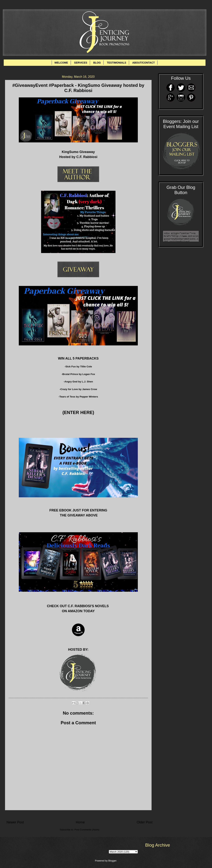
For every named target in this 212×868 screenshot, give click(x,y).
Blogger (112, 861)
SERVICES (81, 63)
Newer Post (15, 822)
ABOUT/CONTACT (143, 63)
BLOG (97, 63)
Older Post (145, 822)
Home (80, 822)
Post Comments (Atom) (87, 830)
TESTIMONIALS (116, 63)
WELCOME (61, 63)
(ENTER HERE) (78, 412)
